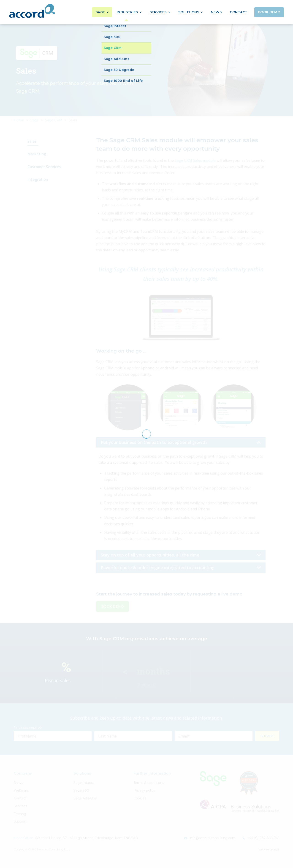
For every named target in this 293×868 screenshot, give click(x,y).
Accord (32, 11)
